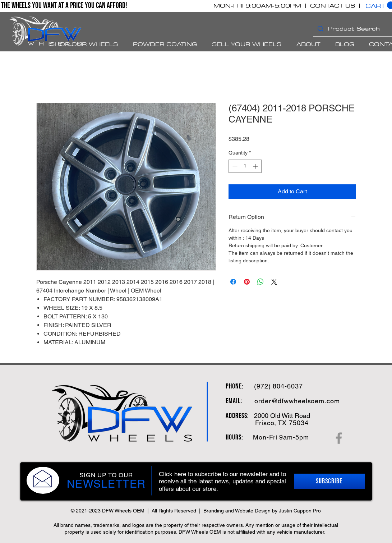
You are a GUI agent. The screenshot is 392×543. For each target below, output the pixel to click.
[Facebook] (339, 438)
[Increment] (256, 166)
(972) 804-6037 (278, 386)
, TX (281, 423)
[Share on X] (274, 282)
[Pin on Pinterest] (247, 282)
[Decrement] (234, 166)
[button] (329, 481)
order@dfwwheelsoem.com (297, 401)
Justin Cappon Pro (300, 511)
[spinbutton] (245, 166)
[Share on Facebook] (233, 282)
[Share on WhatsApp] (260, 282)
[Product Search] (357, 29)
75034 (298, 423)
